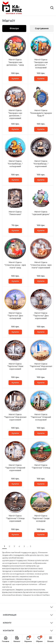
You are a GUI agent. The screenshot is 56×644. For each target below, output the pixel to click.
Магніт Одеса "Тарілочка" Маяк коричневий (15, 366)
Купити (15, 79)
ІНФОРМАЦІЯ (10, 615)
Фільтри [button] (14, 28)
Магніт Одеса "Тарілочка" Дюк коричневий (41, 316)
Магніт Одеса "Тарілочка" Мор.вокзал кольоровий (41, 366)
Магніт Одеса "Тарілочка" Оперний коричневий (15, 468)
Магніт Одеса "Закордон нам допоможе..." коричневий (15, 114)
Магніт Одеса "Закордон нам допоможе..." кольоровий (41, 64)
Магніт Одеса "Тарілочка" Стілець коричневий (15, 518)
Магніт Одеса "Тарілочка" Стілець (41, 466)
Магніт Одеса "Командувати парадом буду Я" (41, 113)
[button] (17, 639)
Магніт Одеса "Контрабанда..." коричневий (41, 164)
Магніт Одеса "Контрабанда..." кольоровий (15, 164)
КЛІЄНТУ (7, 623)
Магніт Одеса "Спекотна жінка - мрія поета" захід (15, 265)
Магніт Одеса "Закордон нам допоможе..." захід (15, 62)
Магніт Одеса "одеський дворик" (41, 213)
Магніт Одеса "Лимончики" (15, 213)
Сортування (42, 28)
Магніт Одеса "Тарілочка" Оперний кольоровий (41, 417)
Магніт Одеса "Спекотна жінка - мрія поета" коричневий (41, 265)
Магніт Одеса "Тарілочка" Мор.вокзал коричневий (15, 417)
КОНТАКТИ (8, 631)
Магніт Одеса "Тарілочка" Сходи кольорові (41, 518)
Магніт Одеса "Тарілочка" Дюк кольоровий (15, 316)
